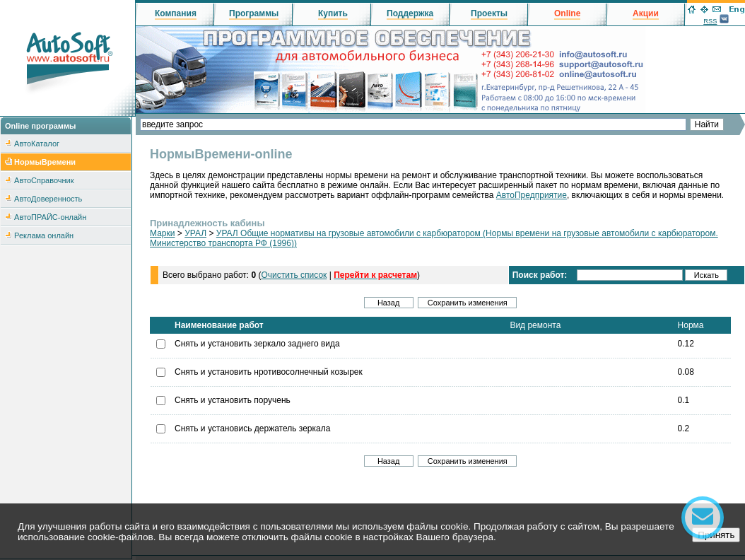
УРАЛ (195, 233)
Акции (646, 13)
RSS (710, 21)
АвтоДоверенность (48, 199)
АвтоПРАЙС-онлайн (50, 217)
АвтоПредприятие (532, 195)
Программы (254, 13)
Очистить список (294, 275)
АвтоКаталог (37, 144)
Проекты (489, 13)
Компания (176, 13)
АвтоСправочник (44, 180)
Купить (333, 13)
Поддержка (410, 13)
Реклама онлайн (44, 235)
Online (567, 13)
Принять (716, 535)
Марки (162, 233)
